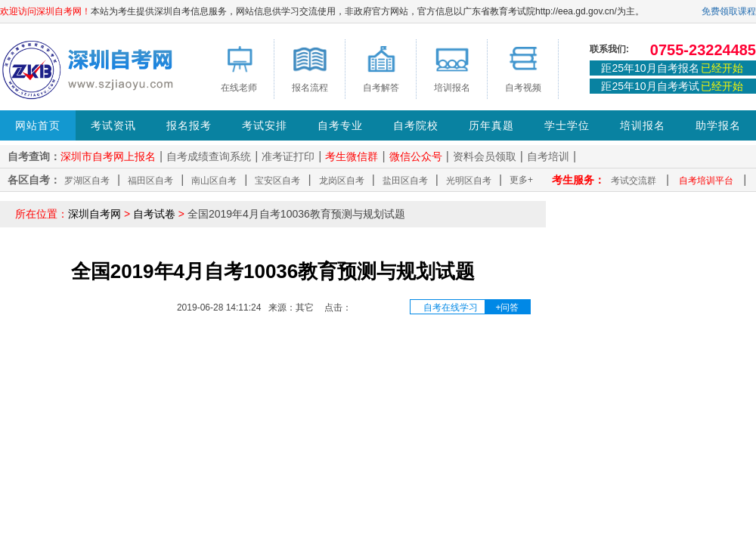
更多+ (521, 180)
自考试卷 (154, 214)
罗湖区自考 (87, 181)
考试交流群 (634, 181)
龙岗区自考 (342, 181)
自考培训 (548, 156)
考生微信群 (352, 156)
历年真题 (491, 125)
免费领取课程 (729, 11)
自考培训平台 (706, 181)
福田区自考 (150, 181)
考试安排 (265, 125)
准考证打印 (288, 156)
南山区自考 (214, 181)
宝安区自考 (277, 181)
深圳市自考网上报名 (108, 156)
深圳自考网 (94, 214)
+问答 (507, 308)
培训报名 (643, 125)
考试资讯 (113, 125)
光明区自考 (469, 181)
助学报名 (718, 125)
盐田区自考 (405, 181)
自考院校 (416, 125)
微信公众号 (416, 156)
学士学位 (567, 125)
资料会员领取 (485, 156)
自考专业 (340, 125)
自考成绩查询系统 (209, 156)
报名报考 (189, 125)
